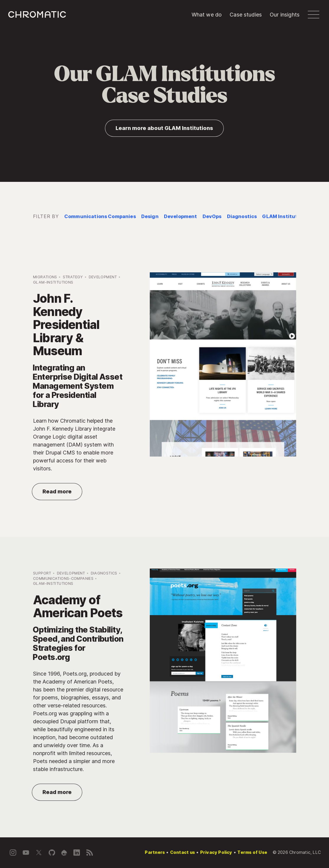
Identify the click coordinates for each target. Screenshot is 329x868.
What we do (207, 15)
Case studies (246, 15)
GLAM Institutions (285, 216)
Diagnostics (242, 216)
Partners (155, 852)
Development (181, 216)
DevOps (212, 216)
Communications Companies (100, 216)
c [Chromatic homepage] (37, 14)
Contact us (182, 852)
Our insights (285, 15)
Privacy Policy (216, 852)
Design (150, 216)
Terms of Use (252, 852)
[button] (314, 15)
